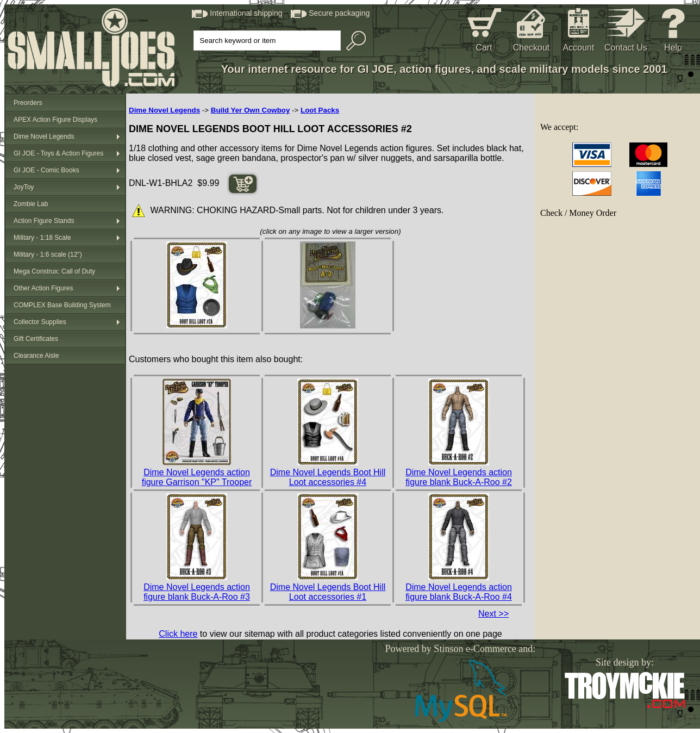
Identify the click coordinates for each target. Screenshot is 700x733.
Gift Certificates (36, 339)
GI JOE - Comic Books (46, 170)
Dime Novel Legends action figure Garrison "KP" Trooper (197, 477)
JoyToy (24, 187)
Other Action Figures (43, 288)
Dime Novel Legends (44, 136)
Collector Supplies (40, 322)
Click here (178, 634)
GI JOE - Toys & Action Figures (58, 153)
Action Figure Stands (44, 221)
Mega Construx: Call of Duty (54, 271)
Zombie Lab (31, 204)
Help (673, 48)
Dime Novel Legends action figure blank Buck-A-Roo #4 (459, 592)
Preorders (28, 103)
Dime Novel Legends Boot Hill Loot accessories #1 (328, 592)
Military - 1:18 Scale (42, 238)
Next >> (493, 614)
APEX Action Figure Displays (55, 120)
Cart (484, 48)
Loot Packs (320, 110)
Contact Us (626, 48)
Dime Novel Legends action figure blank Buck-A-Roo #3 (197, 592)
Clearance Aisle (36, 356)
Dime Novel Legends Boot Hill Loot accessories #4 (328, 477)
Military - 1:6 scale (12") (48, 254)
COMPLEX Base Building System (62, 305)
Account (579, 48)
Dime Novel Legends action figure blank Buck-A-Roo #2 (459, 477)
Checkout (532, 48)
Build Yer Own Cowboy (251, 110)
